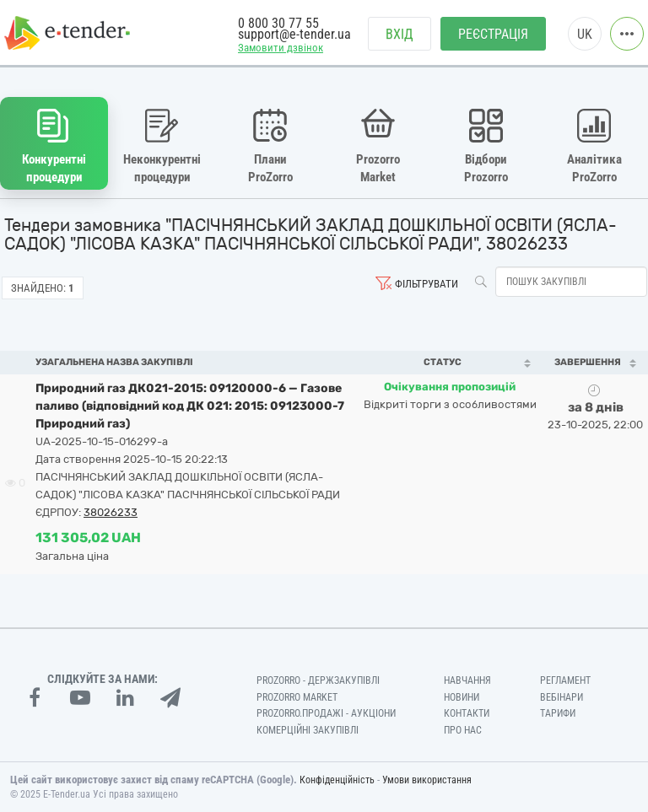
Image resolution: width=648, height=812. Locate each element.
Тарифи (558, 713)
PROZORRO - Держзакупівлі (318, 680)
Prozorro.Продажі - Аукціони (326, 713)
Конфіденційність (337, 780)
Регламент (565, 680)
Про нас (463, 730)
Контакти (467, 713)
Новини (462, 697)
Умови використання (427, 780)
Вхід (400, 34)
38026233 (111, 512)
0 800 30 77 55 (278, 23)
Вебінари (562, 697)
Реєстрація (493, 34)
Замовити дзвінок (281, 48)
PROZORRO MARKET (297, 697)
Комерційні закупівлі (308, 730)
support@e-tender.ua (294, 34)
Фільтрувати (427, 284)
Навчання (467, 680)
